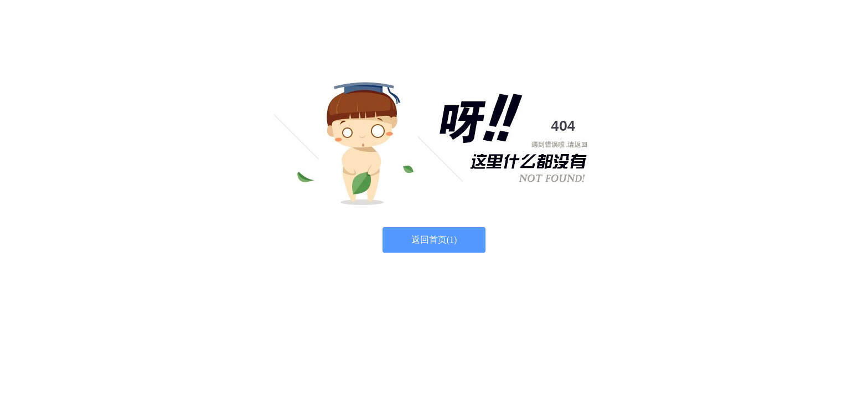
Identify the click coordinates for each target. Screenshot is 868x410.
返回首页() (434, 240)
